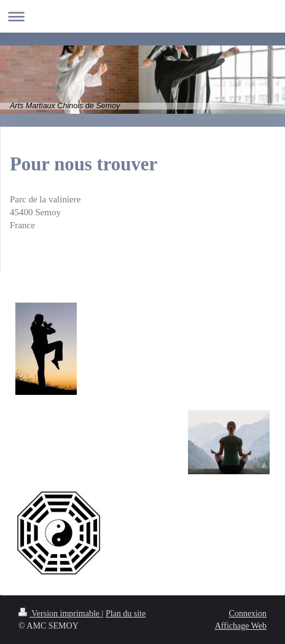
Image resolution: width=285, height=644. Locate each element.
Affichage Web (241, 626)
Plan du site (126, 614)
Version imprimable (60, 614)
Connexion (248, 614)
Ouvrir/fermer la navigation (142, 16)
